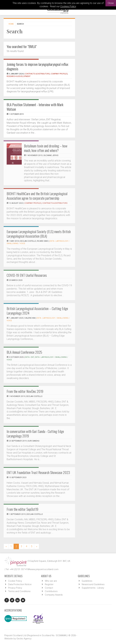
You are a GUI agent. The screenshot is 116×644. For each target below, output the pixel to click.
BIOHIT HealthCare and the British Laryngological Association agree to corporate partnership (37, 196)
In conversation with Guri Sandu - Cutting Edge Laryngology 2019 (35, 433)
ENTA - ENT (29, 357)
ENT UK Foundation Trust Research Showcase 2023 (38, 472)
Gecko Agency (24, 639)
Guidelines (87, 581)
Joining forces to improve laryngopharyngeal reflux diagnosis (37, 66)
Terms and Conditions (19, 591)
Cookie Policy (15, 581)
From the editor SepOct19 (23, 509)
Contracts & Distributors (37, 74)
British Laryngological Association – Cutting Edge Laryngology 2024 (37, 311)
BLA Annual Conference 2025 (24, 352)
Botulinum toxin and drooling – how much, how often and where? (46, 148)
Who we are (51, 581)
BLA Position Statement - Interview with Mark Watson (35, 107)
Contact (49, 588)
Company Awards (54, 595)
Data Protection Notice (20, 584)
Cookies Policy (68, 6)
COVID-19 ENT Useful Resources (27, 275)
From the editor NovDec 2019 (25, 391)
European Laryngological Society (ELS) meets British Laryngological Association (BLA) (39, 234)
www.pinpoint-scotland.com (44, 569)
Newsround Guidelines (93, 584)
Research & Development (19, 76)
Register (49, 584)
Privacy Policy (15, 588)
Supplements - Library (93, 588)
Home (11, 24)
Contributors (51, 591)
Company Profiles (59, 74)
